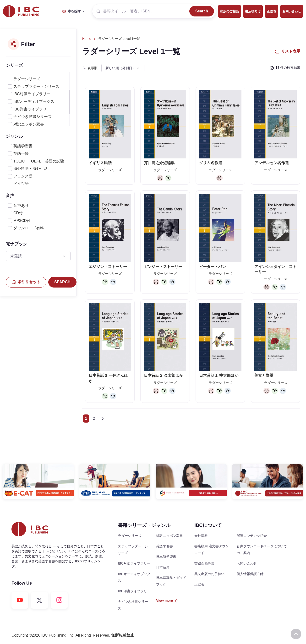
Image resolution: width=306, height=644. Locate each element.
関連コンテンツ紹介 (252, 536)
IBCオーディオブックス (34, 102)
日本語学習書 (166, 557)
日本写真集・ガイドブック (171, 581)
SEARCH (62, 282)
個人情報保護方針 (250, 574)
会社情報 (201, 536)
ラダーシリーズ (27, 79)
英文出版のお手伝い (209, 574)
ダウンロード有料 (29, 228)
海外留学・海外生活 (31, 169)
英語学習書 (23, 146)
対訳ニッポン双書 (29, 124)
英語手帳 (21, 154)
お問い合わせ (292, 11)
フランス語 (23, 176)
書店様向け (253, 11)
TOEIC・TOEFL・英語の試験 (39, 161)
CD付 (18, 213)
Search (202, 11)
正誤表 (271, 11)
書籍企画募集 (204, 563)
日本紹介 (163, 567)
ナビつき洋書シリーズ (33, 117)
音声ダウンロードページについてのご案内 (262, 550)
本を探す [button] (72, 11)
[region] (38, 99)
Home (87, 39)
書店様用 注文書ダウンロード (212, 550)
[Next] (102, 419)
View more (167, 601)
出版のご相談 (229, 11)
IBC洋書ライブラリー (32, 109)
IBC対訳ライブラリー (32, 94)
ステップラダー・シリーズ (36, 86)
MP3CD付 (22, 221)
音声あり (21, 206)
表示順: (90, 68)
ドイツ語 (21, 184)
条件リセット (26, 282)
